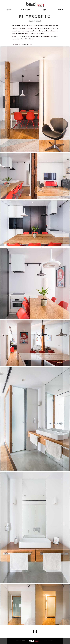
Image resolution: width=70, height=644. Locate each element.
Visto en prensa (26, 10)
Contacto (61, 10)
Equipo (44, 10)
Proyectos (9, 10)
